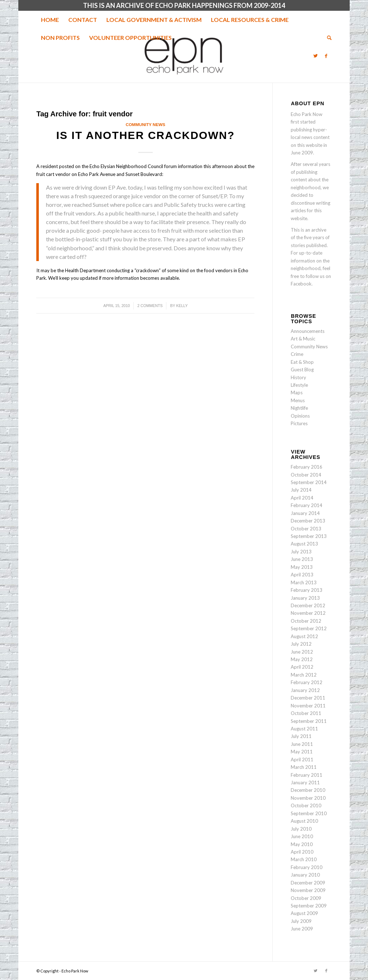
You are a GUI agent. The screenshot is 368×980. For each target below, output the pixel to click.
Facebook (301, 284)
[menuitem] (50, 20)
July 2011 (301, 736)
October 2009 (306, 898)
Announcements (308, 331)
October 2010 (306, 805)
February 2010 (307, 867)
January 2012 (305, 690)
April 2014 (302, 498)
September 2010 (309, 813)
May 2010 (302, 844)
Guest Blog (302, 370)
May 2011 (302, 752)
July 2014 (301, 490)
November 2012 (308, 613)
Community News (146, 124)
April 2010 (302, 852)
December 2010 (308, 790)
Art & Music (303, 339)
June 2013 (302, 559)
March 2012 (304, 675)
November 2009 (308, 890)
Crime (297, 354)
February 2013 (307, 590)
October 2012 (306, 621)
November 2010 (308, 798)
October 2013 (306, 529)
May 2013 (302, 567)
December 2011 (308, 698)
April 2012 (302, 667)
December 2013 (308, 521)
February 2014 (307, 505)
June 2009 (302, 929)
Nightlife (299, 408)
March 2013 (304, 582)
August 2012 (304, 636)
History (298, 377)
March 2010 (304, 859)
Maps (297, 393)
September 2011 (309, 721)
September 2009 (309, 906)
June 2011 (302, 744)
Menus (298, 400)
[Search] (327, 38)
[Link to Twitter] (316, 56)
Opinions (300, 416)
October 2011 (306, 713)
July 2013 (301, 552)
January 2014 (305, 513)
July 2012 (301, 644)
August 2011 (304, 729)
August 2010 (304, 821)
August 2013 (304, 544)
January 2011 (305, 782)
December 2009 (308, 883)
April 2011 (302, 760)
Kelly (182, 306)
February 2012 (307, 682)
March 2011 (304, 767)
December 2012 (308, 605)
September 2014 (309, 482)
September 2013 (309, 536)
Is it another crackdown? (145, 135)
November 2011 (308, 706)
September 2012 (309, 628)
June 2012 (302, 652)
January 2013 (305, 598)
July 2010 (301, 829)
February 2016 (307, 467)
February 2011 (307, 775)
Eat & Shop (302, 362)
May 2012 (302, 659)
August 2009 (304, 913)
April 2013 (302, 575)
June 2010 (302, 836)
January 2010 (305, 875)
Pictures (299, 423)
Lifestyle (299, 385)
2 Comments (150, 306)
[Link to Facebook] (326, 56)
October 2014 (306, 475)
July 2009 (301, 921)
